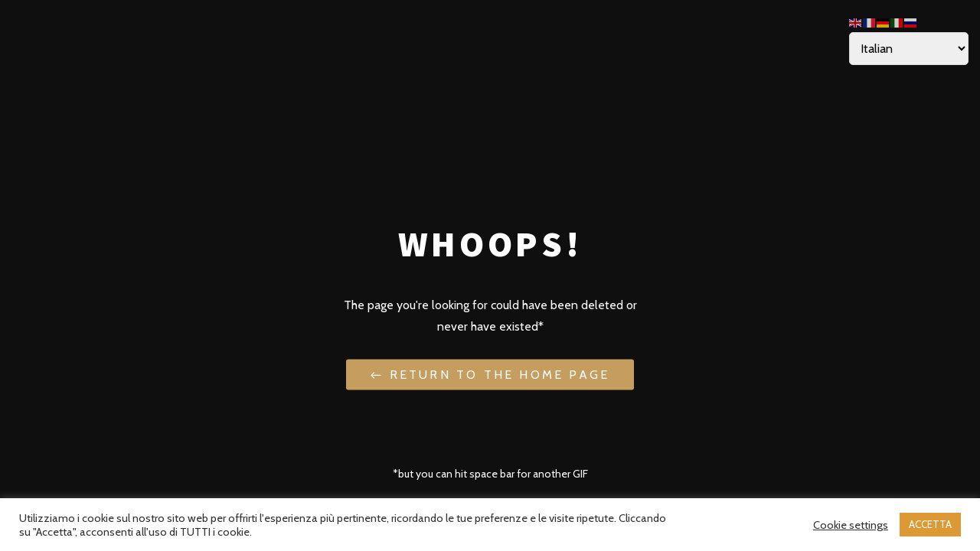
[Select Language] (909, 49)
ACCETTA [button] (930, 524)
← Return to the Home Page (490, 374)
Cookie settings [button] (851, 525)
